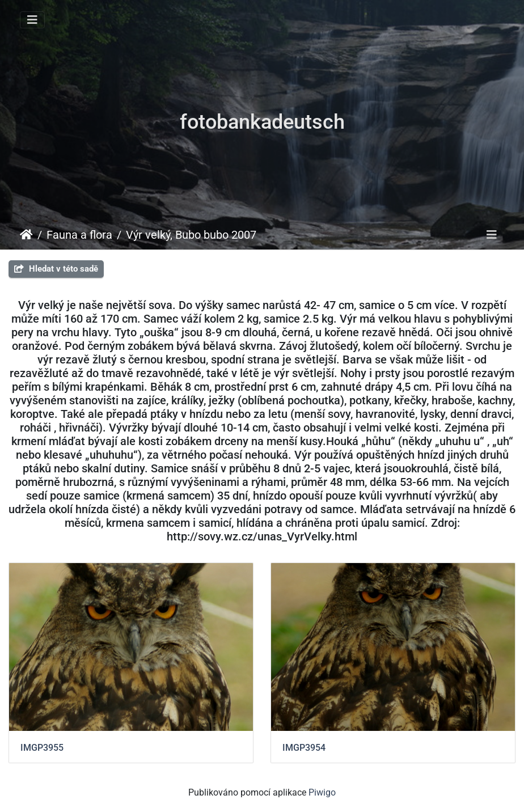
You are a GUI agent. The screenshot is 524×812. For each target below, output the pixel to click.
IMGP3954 (304, 748)
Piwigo (322, 792)
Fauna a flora (79, 235)
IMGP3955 (42, 748)
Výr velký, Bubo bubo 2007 (191, 235)
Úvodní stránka (26, 235)
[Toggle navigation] (32, 20)
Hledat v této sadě (56, 269)
